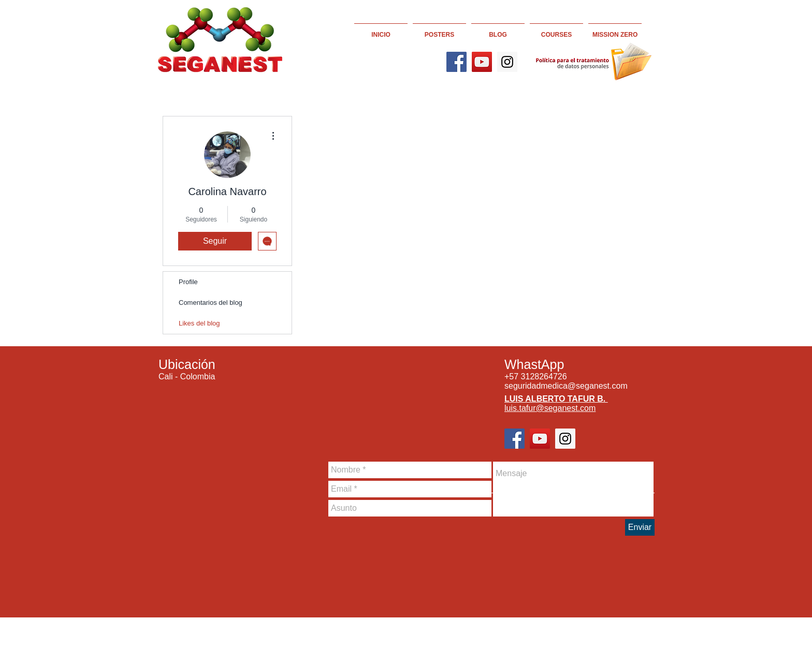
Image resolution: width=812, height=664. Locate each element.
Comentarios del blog (211, 303)
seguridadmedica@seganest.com (566, 386)
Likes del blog (199, 323)
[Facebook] (456, 62)
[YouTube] (482, 62)
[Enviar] (640, 527)
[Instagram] (507, 62)
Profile (188, 282)
